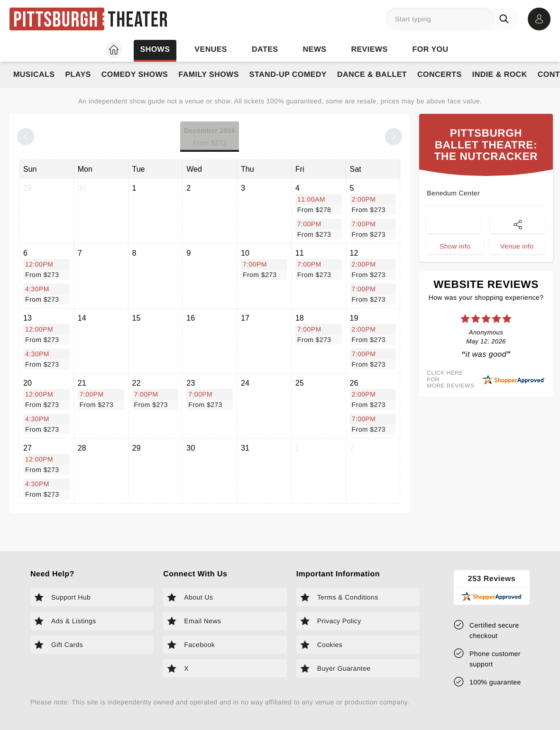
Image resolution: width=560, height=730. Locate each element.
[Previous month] (26, 137)
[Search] (506, 19)
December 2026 (210, 137)
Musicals (34, 75)
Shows (155, 50)
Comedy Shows (135, 75)
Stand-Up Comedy (288, 75)
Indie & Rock (500, 75)
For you (431, 50)
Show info (455, 268)
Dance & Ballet (372, 75)
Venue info (517, 268)
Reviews (369, 50)
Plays (78, 75)
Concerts (440, 75)
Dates (265, 50)
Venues (211, 50)
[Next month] (394, 137)
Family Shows (209, 75)
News (314, 50)
